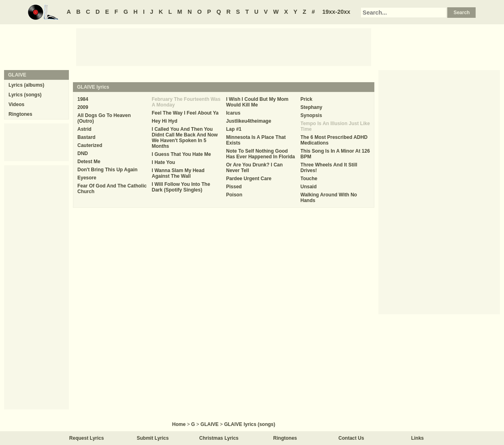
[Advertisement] (224, 47)
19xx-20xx (336, 12)
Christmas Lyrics (219, 438)
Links (418, 438)
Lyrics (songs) (25, 95)
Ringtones (20, 114)
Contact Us (351, 438)
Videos (16, 104)
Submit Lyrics (153, 438)
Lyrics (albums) (26, 85)
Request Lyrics (87, 438)
